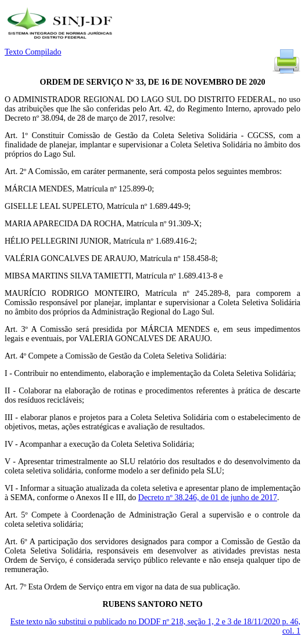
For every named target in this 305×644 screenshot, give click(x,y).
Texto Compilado (33, 52)
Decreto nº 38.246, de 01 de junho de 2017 (208, 498)
